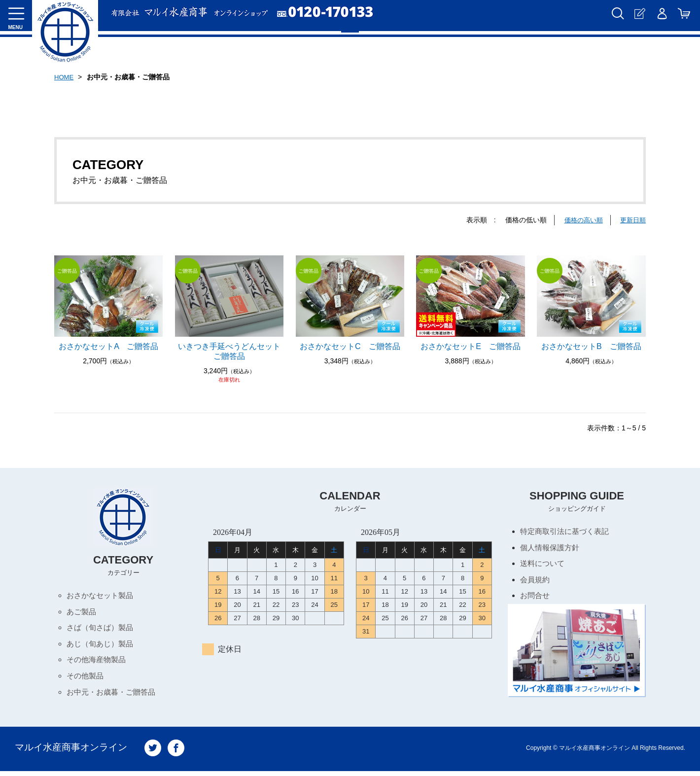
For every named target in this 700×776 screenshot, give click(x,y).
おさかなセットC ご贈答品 (350, 346)
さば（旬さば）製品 (102, 629)
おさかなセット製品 (102, 596)
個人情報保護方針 (552, 548)
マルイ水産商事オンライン (74, 753)
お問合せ (536, 599)
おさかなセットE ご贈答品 (471, 346)
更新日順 (632, 220)
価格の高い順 (580, 220)
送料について (544, 565)
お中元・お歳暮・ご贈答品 (114, 696)
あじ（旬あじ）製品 (102, 646)
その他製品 (86, 680)
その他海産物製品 (98, 663)
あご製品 (82, 613)
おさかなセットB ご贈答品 (591, 346)
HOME (65, 77)
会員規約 (536, 582)
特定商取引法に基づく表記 (567, 532)
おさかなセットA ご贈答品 (108, 346)
